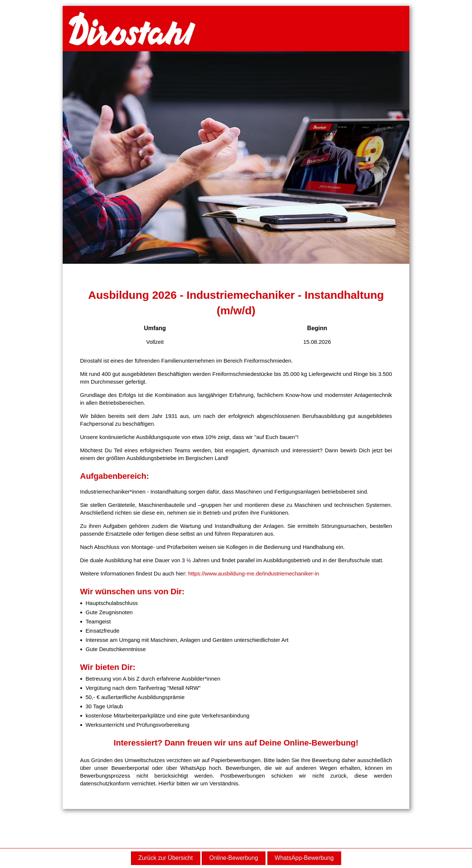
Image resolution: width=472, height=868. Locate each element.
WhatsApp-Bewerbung (304, 858)
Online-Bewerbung (234, 858)
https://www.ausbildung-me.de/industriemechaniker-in (254, 573)
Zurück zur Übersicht (166, 858)
